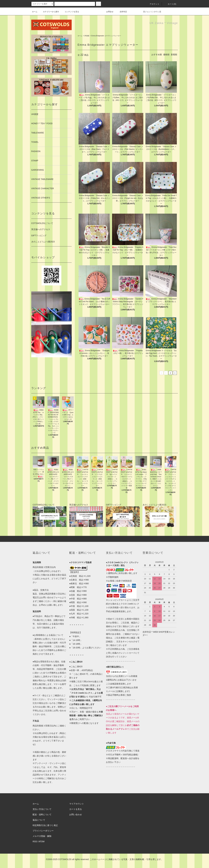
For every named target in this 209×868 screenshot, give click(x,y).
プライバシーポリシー (43, 831)
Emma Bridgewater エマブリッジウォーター (106, 36)
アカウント (153, 4)
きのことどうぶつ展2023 (43, 242)
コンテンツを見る (70, 12)
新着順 (174, 55)
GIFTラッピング (39, 236)
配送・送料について (42, 815)
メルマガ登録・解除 (42, 836)
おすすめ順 (157, 55)
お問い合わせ (76, 815)
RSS (35, 841)
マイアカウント (77, 804)
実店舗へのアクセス (41, 229)
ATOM (42, 841)
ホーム (35, 12)
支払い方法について (42, 809)
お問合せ (112, 12)
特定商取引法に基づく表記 (45, 825)
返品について (39, 820)
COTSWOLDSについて (42, 223)
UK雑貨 (87, 36)
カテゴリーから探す (49, 12)
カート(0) (170, 4)
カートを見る (76, 809)
